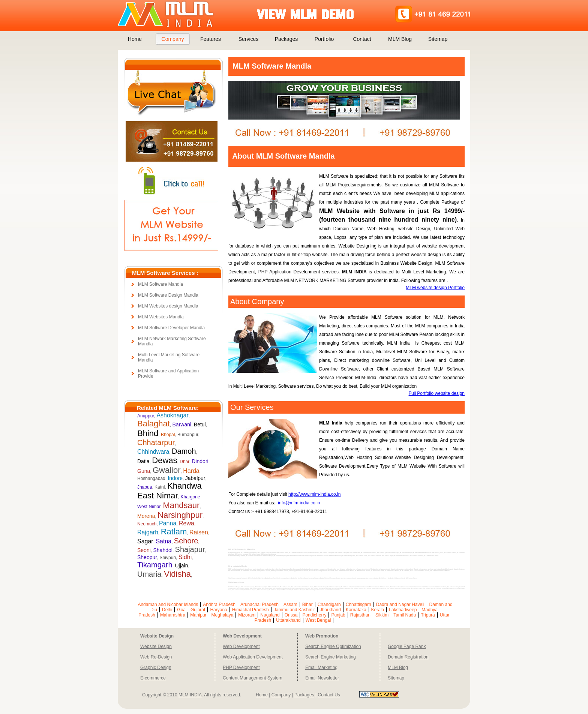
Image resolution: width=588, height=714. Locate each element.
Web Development (241, 646)
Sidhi (185, 557)
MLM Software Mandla (160, 284)
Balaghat (154, 424)
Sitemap (438, 39)
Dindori (200, 461)
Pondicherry (314, 615)
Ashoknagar (172, 415)
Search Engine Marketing (331, 657)
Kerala (378, 610)
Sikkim (382, 615)
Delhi (167, 610)
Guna (144, 471)
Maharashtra (173, 615)
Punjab (338, 615)
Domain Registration (408, 657)
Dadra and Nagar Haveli (400, 604)
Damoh (184, 451)
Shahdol (163, 550)
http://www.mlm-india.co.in (314, 494)
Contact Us (329, 695)
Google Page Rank (407, 646)
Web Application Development (253, 657)
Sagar (145, 541)
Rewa (187, 523)
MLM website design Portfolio (435, 288)
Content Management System (253, 678)
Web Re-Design (156, 657)
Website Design (156, 646)
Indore (175, 478)
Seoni (144, 550)
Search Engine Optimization (333, 646)
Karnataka (356, 610)
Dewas (164, 460)
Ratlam (174, 532)
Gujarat (198, 610)
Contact (362, 39)
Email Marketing (321, 667)
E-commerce (153, 678)
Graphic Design (156, 667)
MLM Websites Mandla (161, 317)
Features (211, 39)
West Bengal (318, 620)
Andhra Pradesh (219, 604)
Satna (163, 541)
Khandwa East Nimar (169, 491)
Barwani (182, 424)
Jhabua (145, 487)
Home (135, 39)
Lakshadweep (403, 610)
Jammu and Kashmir (294, 610)
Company (173, 39)
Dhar (184, 462)
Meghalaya (223, 615)
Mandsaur (181, 505)
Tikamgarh (155, 565)
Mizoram (247, 615)
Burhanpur (188, 435)
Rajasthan (360, 615)
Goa (181, 610)
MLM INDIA (190, 695)
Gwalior (167, 470)
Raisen (199, 532)
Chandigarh (329, 604)
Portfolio (324, 39)
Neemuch (147, 524)
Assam (290, 604)
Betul (200, 424)
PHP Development (241, 667)
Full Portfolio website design (437, 393)
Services (249, 39)
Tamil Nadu (405, 615)
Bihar (307, 604)
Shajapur (190, 549)
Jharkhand (330, 610)
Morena (146, 516)
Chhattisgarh (358, 604)
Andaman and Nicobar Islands (168, 604)
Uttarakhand (288, 620)
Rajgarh (148, 532)
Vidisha (177, 574)
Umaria (149, 574)
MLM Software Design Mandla (168, 295)
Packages (286, 39)
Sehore (186, 541)
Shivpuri (168, 558)
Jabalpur (195, 478)
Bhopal (168, 435)
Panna (168, 523)
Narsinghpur (180, 515)
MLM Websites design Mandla (168, 306)
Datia (143, 461)
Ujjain (181, 565)
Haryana (218, 610)
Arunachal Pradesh (259, 604)
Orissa (291, 615)
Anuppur (146, 416)
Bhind (148, 433)
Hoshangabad (151, 478)
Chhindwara (153, 452)
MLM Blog (400, 39)
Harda (191, 471)
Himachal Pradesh (250, 610)
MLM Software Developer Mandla (171, 328)
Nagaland (270, 615)
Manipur (198, 615)
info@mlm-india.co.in (299, 503)
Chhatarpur (156, 442)
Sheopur (147, 557)
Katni (160, 487)
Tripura (428, 615)
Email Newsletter (322, 678)
